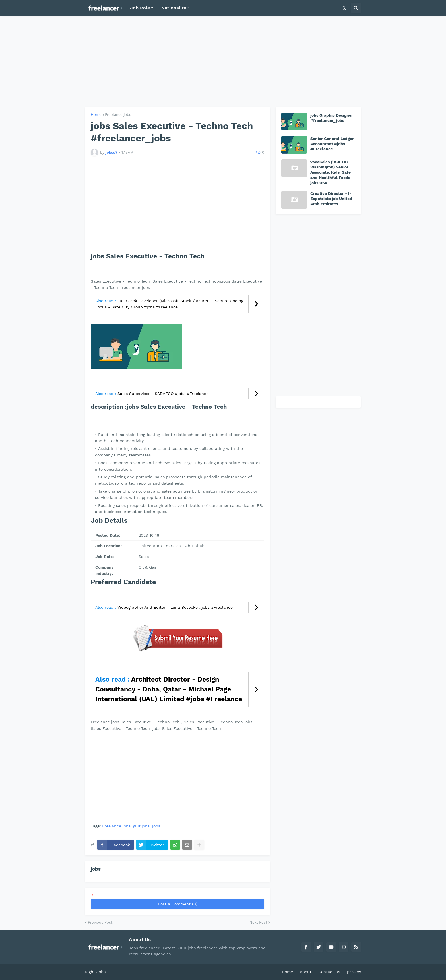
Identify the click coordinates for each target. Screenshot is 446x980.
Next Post (258, 922)
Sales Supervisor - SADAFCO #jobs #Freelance (163, 394)
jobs (156, 826)
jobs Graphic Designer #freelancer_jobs (332, 118)
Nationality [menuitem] (174, 8)
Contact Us (329, 972)
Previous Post (100, 922)
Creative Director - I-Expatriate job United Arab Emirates (331, 199)
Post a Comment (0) (178, 904)
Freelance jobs (118, 115)
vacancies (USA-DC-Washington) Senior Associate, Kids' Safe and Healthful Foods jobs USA (331, 172)
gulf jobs (141, 826)
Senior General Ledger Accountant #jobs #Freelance (332, 144)
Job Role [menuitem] (140, 8)
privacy (354, 972)
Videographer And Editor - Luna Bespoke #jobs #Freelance (175, 607)
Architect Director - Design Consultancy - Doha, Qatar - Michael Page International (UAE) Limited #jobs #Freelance (169, 689)
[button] (344, 8)
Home (96, 115)
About (306, 972)
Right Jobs (95, 972)
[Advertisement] (223, 61)
